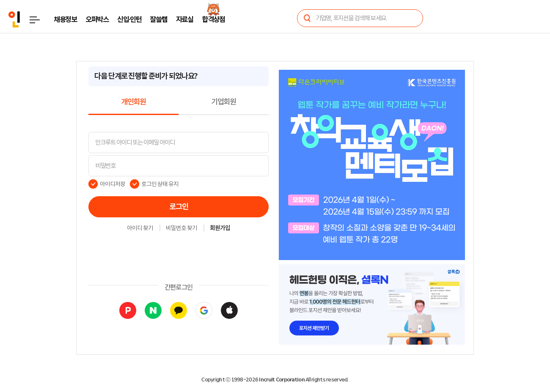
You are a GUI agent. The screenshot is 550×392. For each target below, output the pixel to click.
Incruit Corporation (282, 380)
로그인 (179, 207)
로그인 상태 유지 (160, 184)
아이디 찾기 (140, 228)
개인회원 (133, 102)
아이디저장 (113, 184)
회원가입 (220, 228)
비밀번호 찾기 (181, 228)
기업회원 (224, 102)
